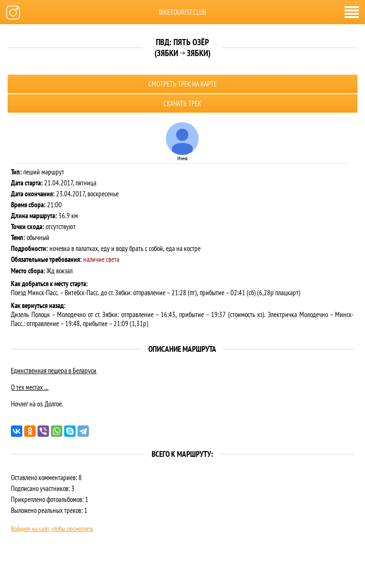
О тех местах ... (30, 387)
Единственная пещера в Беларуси (54, 371)
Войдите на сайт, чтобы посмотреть (52, 529)
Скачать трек (182, 103)
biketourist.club (182, 12)
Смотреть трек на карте (182, 84)
